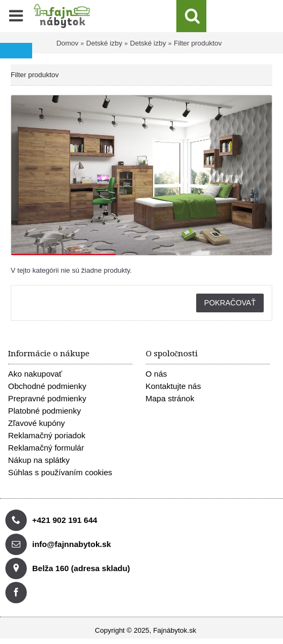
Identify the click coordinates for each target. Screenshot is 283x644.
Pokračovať (230, 303)
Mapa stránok (170, 398)
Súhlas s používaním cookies (60, 472)
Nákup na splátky (39, 460)
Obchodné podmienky (47, 386)
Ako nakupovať (35, 374)
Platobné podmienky (44, 411)
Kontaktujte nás (173, 386)
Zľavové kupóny (36, 423)
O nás (157, 374)
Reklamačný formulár (46, 448)
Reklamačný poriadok (47, 435)
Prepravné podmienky (47, 398)
